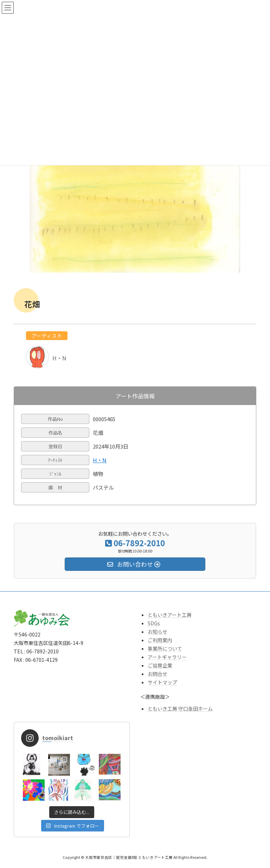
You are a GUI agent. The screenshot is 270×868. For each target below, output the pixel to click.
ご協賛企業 (160, 665)
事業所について (165, 648)
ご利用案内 (160, 640)
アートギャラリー (167, 657)
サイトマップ (162, 682)
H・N (100, 460)
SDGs (154, 623)
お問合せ (157, 674)
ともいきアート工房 (170, 615)
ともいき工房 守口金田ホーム (180, 709)
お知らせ (157, 632)
